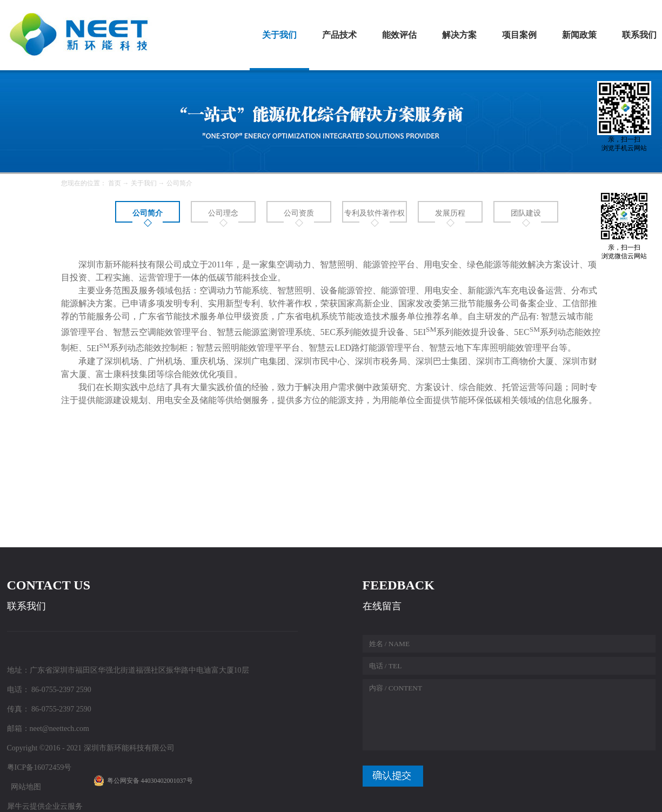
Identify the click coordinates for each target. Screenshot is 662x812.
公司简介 (179, 183)
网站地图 (24, 787)
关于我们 (144, 183)
